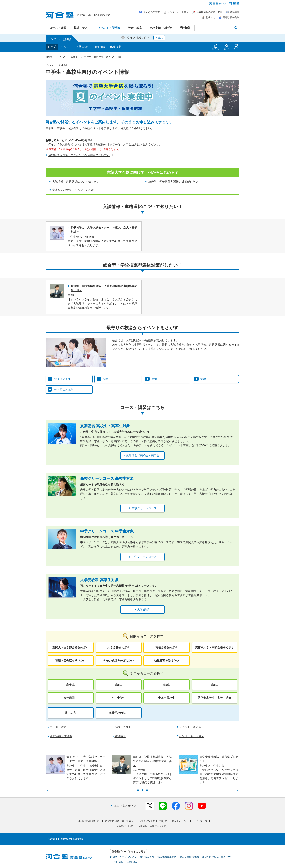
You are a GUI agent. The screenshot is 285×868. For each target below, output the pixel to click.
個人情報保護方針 (88, 821)
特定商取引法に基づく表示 (119, 821)
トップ (52, 47)
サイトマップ (200, 821)
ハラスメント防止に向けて (153, 821)
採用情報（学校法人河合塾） (153, 826)
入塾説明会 (83, 47)
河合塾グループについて (123, 857)
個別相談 (100, 47)
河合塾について (125, 826)
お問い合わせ (134, 862)
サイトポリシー (180, 821)
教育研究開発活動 (189, 857)
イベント (66, 47)
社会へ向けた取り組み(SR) (216, 857)
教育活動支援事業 (167, 857)
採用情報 (118, 862)
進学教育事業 (147, 857)
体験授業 (116, 47)
